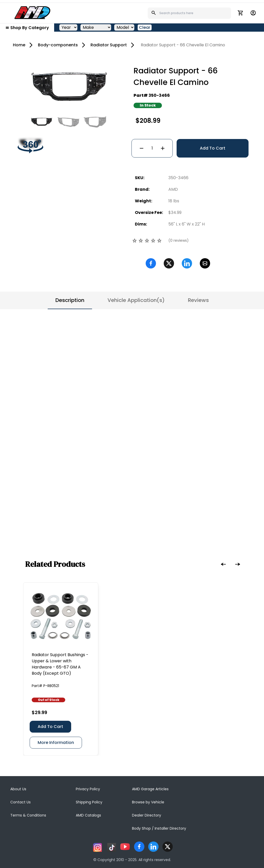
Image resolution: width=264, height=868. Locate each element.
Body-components (58, 45)
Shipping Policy (89, 802)
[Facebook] (151, 263)
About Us (18, 789)
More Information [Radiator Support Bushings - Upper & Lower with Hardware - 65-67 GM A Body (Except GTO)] (56, 743)
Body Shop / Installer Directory (159, 828)
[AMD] (32, 13)
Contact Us (20, 802)
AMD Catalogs (88, 815)
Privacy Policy (88, 789)
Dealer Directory (147, 815)
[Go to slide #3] (95, 122)
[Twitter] (169, 263)
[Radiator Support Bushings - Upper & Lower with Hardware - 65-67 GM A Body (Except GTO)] (61, 616)
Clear (145, 27)
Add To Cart (213, 148)
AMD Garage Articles (150, 789)
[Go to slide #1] (42, 122)
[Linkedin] (187, 263)
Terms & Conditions (28, 815)
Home (19, 45)
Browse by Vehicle (148, 802)
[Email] (205, 263)
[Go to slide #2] (68, 122)
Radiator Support (109, 45)
